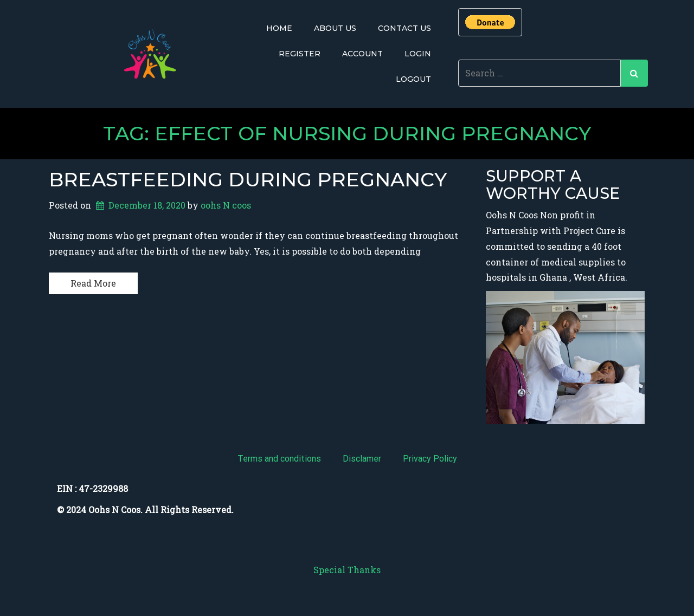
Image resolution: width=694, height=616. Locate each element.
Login (418, 54)
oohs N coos (226, 205)
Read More (93, 283)
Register (300, 54)
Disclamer (362, 459)
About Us (335, 28)
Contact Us (404, 28)
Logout (413, 79)
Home (279, 28)
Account (362, 54)
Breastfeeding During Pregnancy (248, 179)
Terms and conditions (279, 459)
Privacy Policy (430, 459)
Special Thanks (347, 570)
